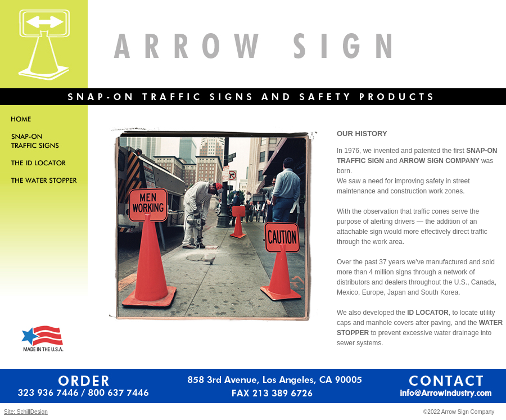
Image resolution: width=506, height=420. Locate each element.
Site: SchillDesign (26, 412)
